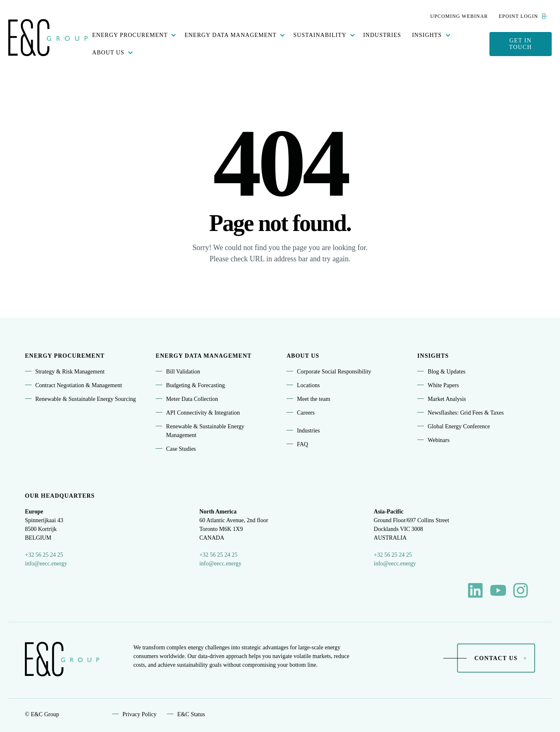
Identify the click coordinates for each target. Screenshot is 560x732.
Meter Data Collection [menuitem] (192, 399)
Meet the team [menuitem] (313, 399)
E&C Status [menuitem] (191, 714)
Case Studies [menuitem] (181, 449)
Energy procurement (130, 35)
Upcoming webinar (459, 16)
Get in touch (520, 44)
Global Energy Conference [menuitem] (459, 426)
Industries (382, 35)
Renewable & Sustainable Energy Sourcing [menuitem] (86, 399)
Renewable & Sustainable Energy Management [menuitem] (205, 431)
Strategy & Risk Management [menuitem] (70, 372)
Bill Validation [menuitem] (183, 372)
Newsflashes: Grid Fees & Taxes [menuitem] (466, 413)
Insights (427, 35)
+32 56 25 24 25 (44, 555)
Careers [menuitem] (306, 413)
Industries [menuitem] (308, 431)
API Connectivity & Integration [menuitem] (203, 413)
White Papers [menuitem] (443, 385)
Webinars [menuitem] (439, 440)
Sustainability (320, 35)
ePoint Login (523, 16)
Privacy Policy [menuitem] (139, 714)
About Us (108, 53)
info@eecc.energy (46, 564)
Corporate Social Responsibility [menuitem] (334, 372)
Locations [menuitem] (308, 385)
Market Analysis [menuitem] (447, 399)
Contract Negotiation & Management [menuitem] (79, 385)
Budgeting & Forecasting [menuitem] (196, 385)
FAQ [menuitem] (302, 444)
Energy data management (230, 35)
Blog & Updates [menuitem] (446, 372)
